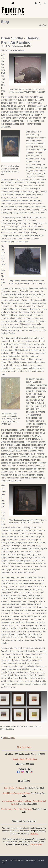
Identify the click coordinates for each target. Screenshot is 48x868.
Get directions (25, 759)
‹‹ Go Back (43, 25)
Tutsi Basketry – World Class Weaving (16, 809)
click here (34, 834)
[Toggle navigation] (45, 3)
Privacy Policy (31, 861)
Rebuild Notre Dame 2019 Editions (17, 793)
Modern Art (7, 738)
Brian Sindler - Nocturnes (14, 788)
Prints (13, 738)
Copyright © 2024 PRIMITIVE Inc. (13, 861)
